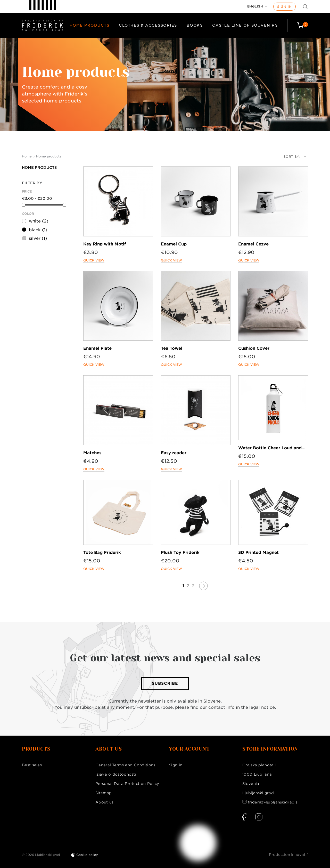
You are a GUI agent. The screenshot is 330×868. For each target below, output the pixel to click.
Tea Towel (172, 348)
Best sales (32, 765)
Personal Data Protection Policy (127, 784)
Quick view (94, 260)
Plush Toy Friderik (180, 552)
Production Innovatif (288, 855)
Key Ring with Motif (105, 244)
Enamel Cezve (253, 244)
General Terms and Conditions (125, 765)
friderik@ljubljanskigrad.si (273, 802)
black (38, 230)
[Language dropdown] (257, 6)
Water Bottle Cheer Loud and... (272, 448)
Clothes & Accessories (148, 25)
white (39, 221)
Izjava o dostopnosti (116, 774)
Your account (189, 749)
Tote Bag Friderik (102, 552)
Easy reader (174, 453)
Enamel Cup (174, 244)
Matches (92, 453)
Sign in (284, 7)
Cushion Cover (254, 348)
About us (104, 802)
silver (38, 238)
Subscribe (165, 683)
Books (195, 25)
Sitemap (104, 793)
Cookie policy (87, 855)
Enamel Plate (97, 348)
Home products (90, 25)
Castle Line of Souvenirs (245, 25)
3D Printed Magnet (258, 552)
